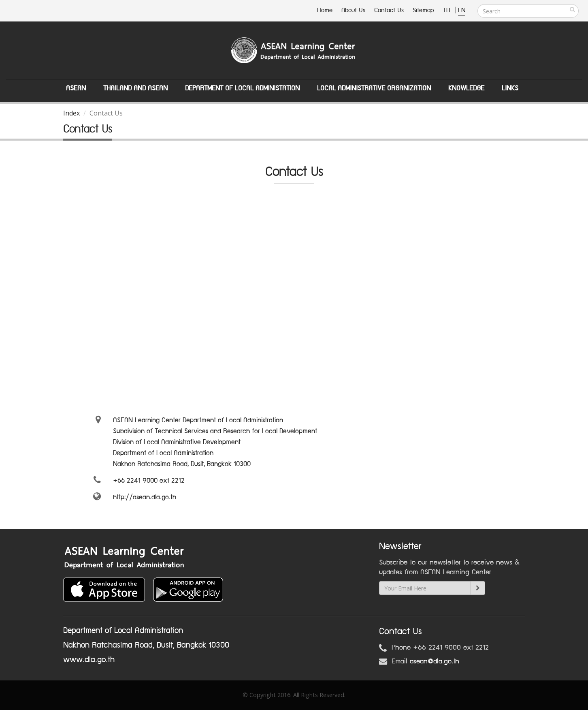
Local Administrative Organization (374, 88)
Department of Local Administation (242, 88)
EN (462, 10)
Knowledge (466, 88)
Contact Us (389, 10)
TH (448, 10)
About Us (353, 10)
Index (71, 113)
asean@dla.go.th (435, 661)
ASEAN (76, 88)
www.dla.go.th (89, 660)
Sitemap (423, 10)
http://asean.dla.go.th (145, 497)
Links (510, 88)
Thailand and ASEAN (135, 88)
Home (325, 10)
